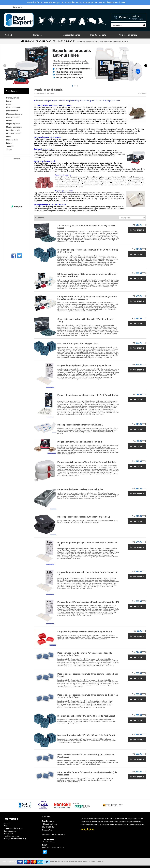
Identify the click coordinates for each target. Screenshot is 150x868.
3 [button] (77, 86)
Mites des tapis (12, 111)
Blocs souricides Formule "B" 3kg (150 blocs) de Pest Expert (86, 716)
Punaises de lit (12, 140)
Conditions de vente (11, 836)
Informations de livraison (13, 828)
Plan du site (8, 834)
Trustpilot (17, 159)
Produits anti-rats (13, 130)
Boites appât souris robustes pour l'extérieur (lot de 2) (84, 517)
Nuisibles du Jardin (128, 35)
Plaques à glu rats (13, 124)
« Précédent (142, 94)
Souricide (10, 146)
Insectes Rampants (71, 35)
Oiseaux (9, 120)
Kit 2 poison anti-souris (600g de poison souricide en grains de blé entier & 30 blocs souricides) (87, 298)
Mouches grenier (13, 117)
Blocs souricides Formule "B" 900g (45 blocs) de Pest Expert (86, 735)
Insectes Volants (98, 35)
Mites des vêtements (14, 114)
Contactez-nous (10, 831)
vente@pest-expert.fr (55, 847)
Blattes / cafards (13, 98)
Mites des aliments (14, 108)
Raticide (9, 143)
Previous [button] (5, 66)
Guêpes (9, 104)
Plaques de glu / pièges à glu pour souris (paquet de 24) (84, 365)
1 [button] (73, 86)
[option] (75, 64)
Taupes (9, 150)
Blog (6, 826)
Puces (9, 137)
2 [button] (75, 86)
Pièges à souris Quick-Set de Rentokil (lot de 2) (80, 442)
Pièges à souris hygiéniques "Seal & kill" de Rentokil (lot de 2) (87, 462)
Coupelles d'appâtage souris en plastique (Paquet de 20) (85, 632)
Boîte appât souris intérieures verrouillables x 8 (80, 425)
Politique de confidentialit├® (15, 839)
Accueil (8, 35)
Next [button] (145, 66)
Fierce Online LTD (97, 862)
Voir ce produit (137, 230)
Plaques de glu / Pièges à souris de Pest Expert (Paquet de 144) (88, 602)
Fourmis (9, 101)
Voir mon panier (136, 19)
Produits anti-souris (14, 133)
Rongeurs (38, 35)
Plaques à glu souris (14, 127)
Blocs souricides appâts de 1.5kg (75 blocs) (78, 343)
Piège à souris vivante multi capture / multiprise (80, 489)
